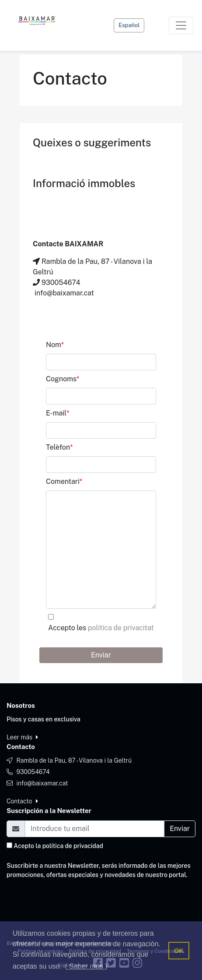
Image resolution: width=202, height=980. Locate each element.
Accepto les (101, 628)
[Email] (94, 829)
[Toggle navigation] (181, 25)
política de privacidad (73, 846)
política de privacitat (121, 628)
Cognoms (63, 379)
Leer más (22, 737)
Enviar (101, 655)
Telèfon (59, 447)
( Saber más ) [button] (86, 966)
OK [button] (179, 951)
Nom (55, 345)
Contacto (22, 801)
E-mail (58, 413)
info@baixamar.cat (42, 783)
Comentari (64, 481)
